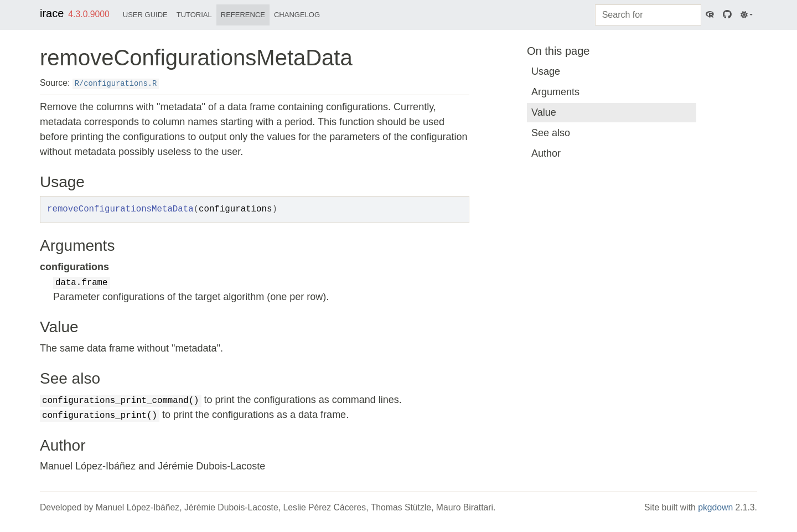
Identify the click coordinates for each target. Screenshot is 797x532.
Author (546, 153)
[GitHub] (727, 15)
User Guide (145, 15)
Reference (243, 15)
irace (52, 13)
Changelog (297, 15)
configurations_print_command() (121, 401)
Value (544, 112)
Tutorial (194, 15)
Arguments (555, 92)
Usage (546, 71)
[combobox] (648, 15)
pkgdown (715, 507)
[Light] (747, 15)
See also (551, 133)
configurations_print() (100, 416)
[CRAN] (710, 15)
